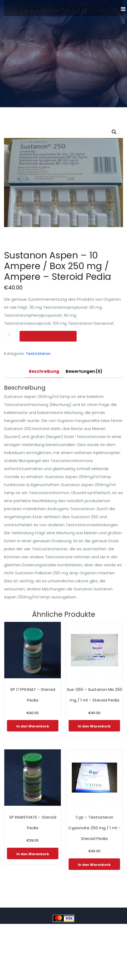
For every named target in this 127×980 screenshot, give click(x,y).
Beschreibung (44, 371)
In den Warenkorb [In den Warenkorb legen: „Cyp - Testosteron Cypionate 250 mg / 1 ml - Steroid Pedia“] (94, 865)
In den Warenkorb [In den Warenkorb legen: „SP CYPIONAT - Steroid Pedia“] (33, 726)
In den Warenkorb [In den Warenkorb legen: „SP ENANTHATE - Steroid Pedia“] (33, 854)
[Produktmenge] (11, 335)
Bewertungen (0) (84, 371)
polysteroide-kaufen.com (62, 8)
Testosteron (38, 353)
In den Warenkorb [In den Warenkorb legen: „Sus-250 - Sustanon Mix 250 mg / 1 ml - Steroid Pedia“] (94, 726)
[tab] (44, 372)
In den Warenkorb (48, 336)
